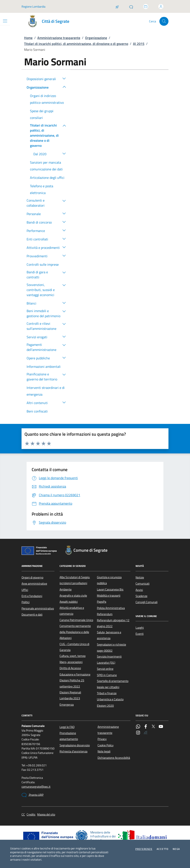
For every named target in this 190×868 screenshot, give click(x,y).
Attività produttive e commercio (72, 611)
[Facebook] (146, 727)
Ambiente (66, 589)
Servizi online (105, 669)
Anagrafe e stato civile (73, 596)
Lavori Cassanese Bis (110, 589)
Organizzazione (96, 38)
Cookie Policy (106, 745)
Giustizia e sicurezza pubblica (109, 580)
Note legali (104, 751)
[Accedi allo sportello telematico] (146, 7)
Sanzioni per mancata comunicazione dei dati (46, 166)
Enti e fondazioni (32, 596)
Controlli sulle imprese (43, 264)
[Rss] (146, 733)
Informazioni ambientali (44, 367)
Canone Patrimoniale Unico (76, 620)
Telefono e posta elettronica (42, 189)
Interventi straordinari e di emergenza (46, 391)
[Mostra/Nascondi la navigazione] (5, 21)
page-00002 (105, 651)
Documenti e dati (32, 615)
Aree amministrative (34, 584)
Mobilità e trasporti (109, 596)
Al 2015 (139, 44)
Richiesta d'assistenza (73, 751)
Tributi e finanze (107, 693)
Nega (176, 849)
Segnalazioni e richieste (111, 644)
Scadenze (141, 596)
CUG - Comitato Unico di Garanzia (74, 647)
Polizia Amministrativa (111, 608)
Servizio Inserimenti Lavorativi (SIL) (109, 659)
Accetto (163, 849)
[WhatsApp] (138, 727)
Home (28, 38)
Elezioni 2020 (105, 706)
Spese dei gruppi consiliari (42, 114)
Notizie (140, 577)
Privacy (102, 739)
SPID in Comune (107, 675)
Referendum (105, 614)
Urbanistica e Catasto (110, 699)
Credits (31, 815)
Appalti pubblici (69, 602)
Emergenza (67, 705)
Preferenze (144, 849)
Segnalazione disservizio (75, 745)
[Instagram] (138, 733)
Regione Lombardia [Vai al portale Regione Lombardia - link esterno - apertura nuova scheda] (33, 6)
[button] (64, 78)
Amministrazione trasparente (59, 38)
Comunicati (142, 584)
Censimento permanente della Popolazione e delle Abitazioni (75, 632)
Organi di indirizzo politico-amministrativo (47, 99)
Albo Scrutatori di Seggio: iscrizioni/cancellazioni (75, 580)
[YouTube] (161, 727)
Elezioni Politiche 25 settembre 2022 (72, 683)
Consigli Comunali (147, 602)
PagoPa (102, 602)
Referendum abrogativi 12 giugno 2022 (113, 623)
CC (23, 815)
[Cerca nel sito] (164, 21)
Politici (26, 602)
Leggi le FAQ (67, 727)
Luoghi (140, 628)
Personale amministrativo (38, 608)
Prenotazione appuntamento (69, 736)
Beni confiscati (37, 411)
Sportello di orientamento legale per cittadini (113, 684)
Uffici (25, 590)
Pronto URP (33, 795)
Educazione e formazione (75, 674)
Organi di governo (32, 577)
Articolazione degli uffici (47, 178)
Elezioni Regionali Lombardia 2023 (70, 695)
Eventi (140, 634)
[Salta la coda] (117, 7)
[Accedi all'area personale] (161, 7)
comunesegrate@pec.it (36, 787)
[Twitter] (153, 727)
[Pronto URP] (131, 7)
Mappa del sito (46, 815)
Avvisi (139, 590)
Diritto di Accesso (70, 668)
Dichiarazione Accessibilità (114, 758)
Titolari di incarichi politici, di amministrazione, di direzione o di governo (76, 44)
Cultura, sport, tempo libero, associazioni (73, 659)
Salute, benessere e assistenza (109, 635)
